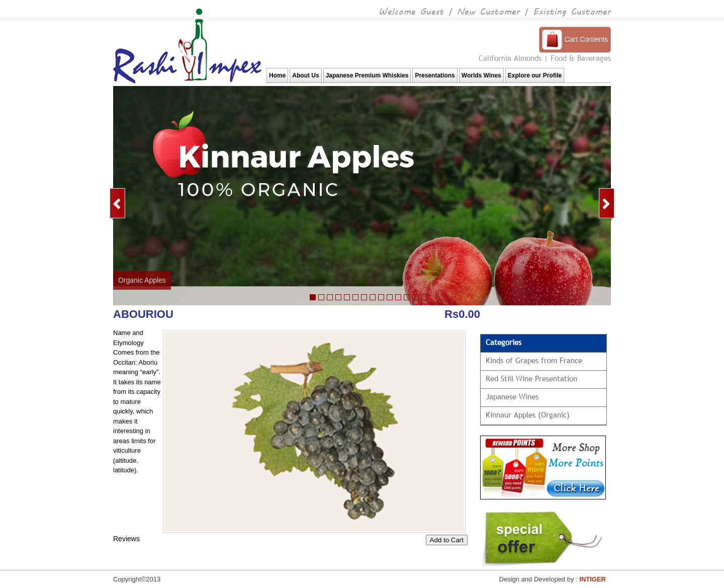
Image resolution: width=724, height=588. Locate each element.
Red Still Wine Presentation (531, 378)
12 (407, 297)
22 (330, 297)
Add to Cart (447, 540)
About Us (305, 75)
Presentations (435, 75)
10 (373, 297)
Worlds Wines (481, 75)
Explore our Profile (535, 75)
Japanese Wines (512, 396)
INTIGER (593, 579)
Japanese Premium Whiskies (367, 75)
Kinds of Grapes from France (534, 360)
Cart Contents (586, 39)
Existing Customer (572, 11)
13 (415, 297)
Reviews (126, 539)
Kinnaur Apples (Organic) (528, 414)
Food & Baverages (581, 58)
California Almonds (510, 58)
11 (381, 297)
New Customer (488, 11)
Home (277, 75)
